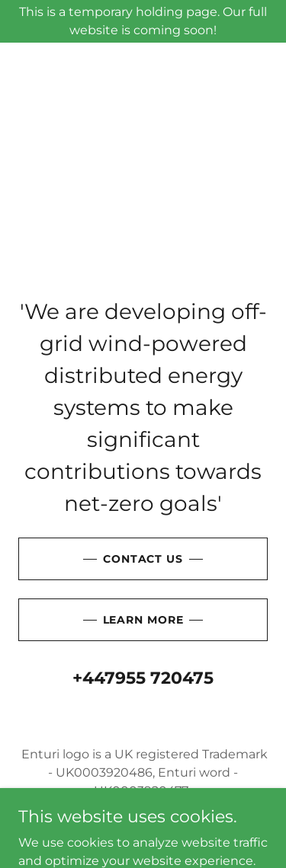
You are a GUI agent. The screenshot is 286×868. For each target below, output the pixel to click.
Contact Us (143, 559)
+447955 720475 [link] (143, 678)
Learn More (143, 620)
